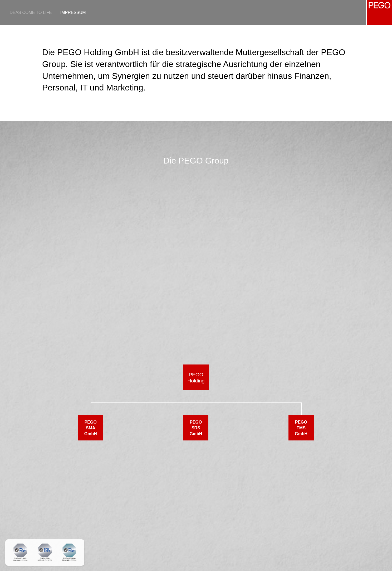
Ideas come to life (30, 13)
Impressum (73, 13)
